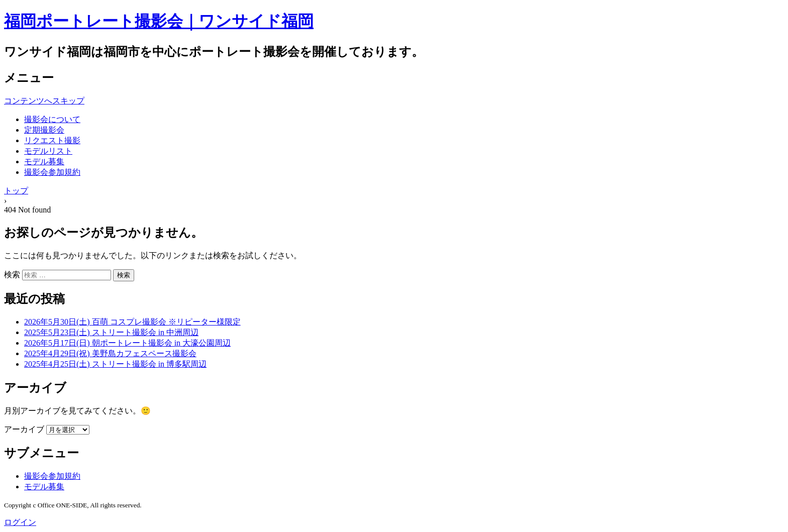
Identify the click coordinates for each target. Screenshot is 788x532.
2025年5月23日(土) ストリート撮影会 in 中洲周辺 (111, 332)
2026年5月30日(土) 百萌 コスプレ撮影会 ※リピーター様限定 (132, 322)
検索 (12, 275)
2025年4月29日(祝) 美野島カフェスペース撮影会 (110, 353)
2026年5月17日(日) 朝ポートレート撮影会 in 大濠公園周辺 (127, 343)
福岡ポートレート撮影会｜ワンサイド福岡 (159, 21)
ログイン (20, 522)
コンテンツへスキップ (44, 101)
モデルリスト (48, 151)
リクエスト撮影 (52, 140)
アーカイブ (24, 429)
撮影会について (52, 119)
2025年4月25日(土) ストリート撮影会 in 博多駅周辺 (115, 364)
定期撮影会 (44, 130)
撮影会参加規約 (52, 172)
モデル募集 (44, 162)
